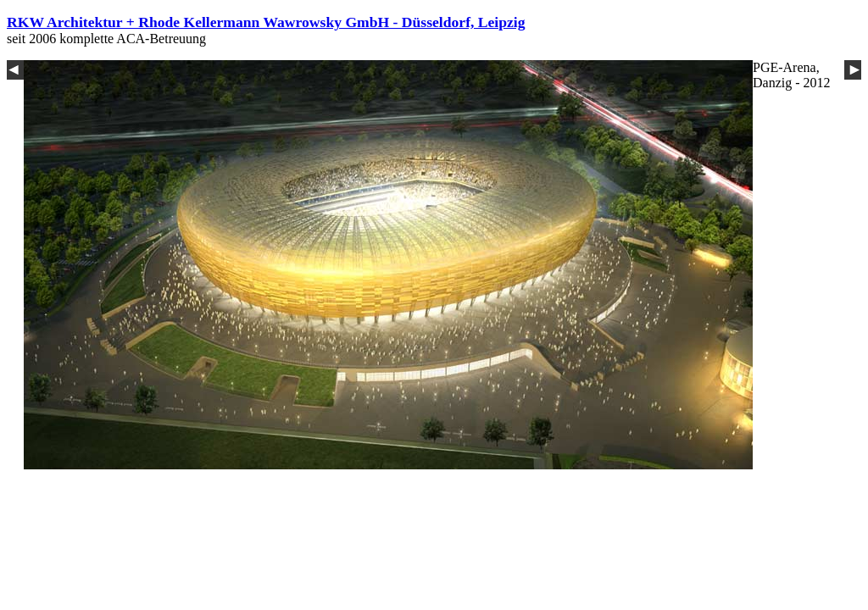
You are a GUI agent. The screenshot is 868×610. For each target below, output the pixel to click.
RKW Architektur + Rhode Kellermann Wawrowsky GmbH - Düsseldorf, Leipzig (266, 22)
